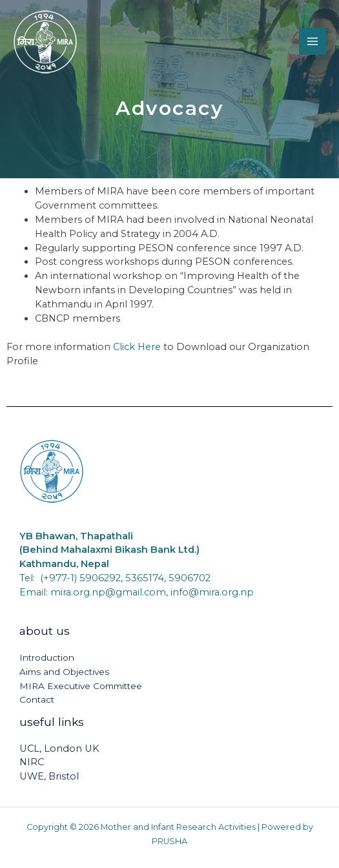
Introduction (47, 657)
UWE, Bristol (49, 776)
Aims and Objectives (64, 672)
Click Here (137, 347)
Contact (37, 699)
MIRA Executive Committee (81, 686)
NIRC (32, 762)
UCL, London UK (59, 749)
